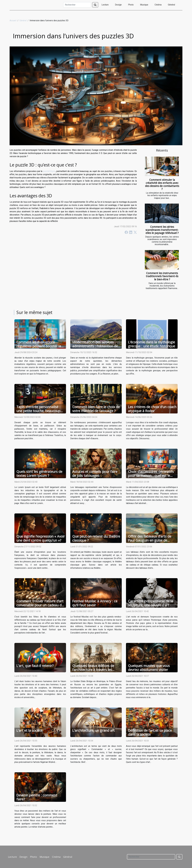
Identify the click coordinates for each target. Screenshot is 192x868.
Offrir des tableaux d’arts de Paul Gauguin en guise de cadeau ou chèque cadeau (150, 540)
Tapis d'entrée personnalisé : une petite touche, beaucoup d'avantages (38, 411)
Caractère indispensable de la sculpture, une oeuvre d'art (151, 603)
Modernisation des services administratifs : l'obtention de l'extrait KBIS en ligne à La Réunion (95, 348)
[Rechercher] (77, 5)
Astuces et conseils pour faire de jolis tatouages (95, 474)
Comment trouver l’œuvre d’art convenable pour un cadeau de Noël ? (40, 605)
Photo (131, 5)
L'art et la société (29, 730)
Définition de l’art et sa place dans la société (150, 732)
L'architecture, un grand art (93, 730)
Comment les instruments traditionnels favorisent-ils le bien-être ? (162, 276)
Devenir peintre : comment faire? (37, 797)
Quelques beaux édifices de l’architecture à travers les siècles (93, 670)
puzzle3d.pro (49, 171)
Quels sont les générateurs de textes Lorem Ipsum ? (39, 474)
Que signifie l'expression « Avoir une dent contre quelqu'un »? (41, 538)
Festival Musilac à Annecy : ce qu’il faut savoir (95, 603)
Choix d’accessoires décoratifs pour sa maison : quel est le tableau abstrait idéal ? (151, 476)
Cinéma (158, 5)
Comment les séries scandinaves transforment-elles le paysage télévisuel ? (162, 230)
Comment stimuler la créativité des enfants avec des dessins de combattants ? (162, 184)
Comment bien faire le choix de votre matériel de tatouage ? (96, 409)
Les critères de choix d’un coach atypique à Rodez (152, 409)
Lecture (105, 5)
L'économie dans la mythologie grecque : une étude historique (152, 344)
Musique (144, 5)
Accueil (13, 20)
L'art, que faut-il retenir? (35, 666)
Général (171, 5)
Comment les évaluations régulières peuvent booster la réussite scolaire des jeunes (39, 346)
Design (118, 5)
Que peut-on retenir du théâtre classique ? (96, 538)
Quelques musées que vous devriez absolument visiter (149, 668)
